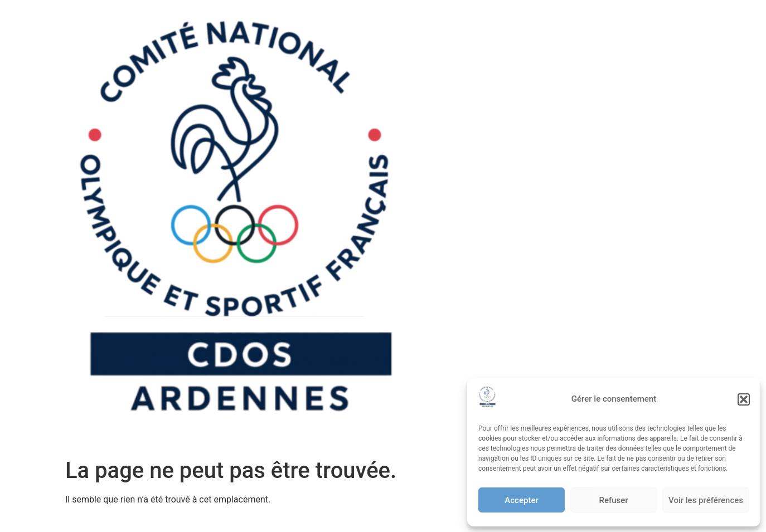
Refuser (613, 500)
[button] (744, 399)
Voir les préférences (706, 500)
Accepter (521, 500)
